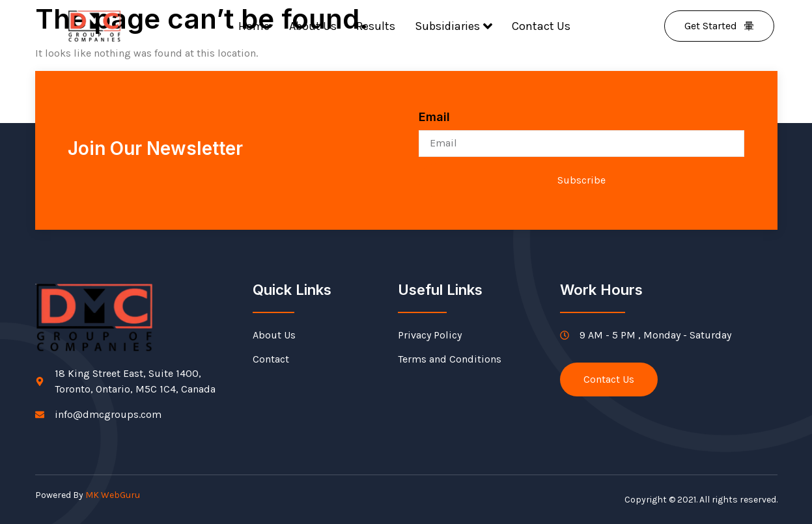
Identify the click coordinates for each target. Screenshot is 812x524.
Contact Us (541, 26)
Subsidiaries (454, 26)
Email (434, 117)
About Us (313, 26)
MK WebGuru (113, 495)
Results (376, 26)
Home (254, 26)
